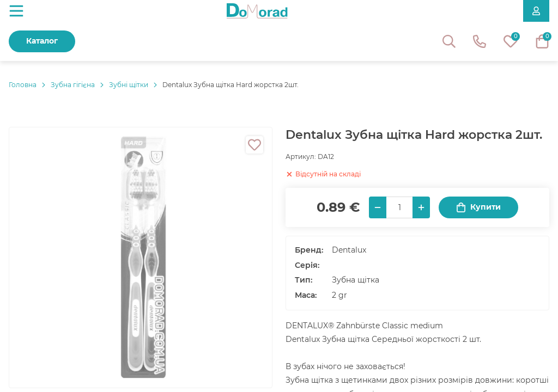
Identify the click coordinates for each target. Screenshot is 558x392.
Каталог (42, 41)
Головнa (23, 85)
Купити (478, 207)
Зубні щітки (129, 85)
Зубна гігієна (73, 85)
